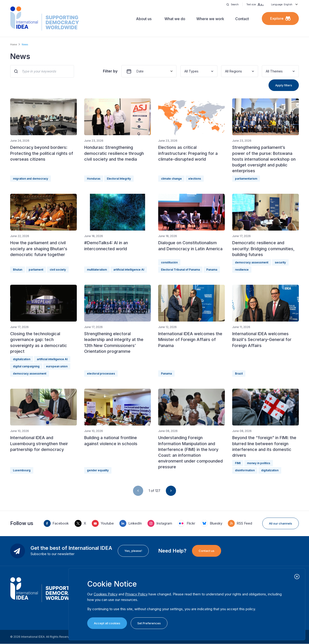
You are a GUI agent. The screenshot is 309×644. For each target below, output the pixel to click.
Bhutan (18, 270)
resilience (242, 270)
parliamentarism (246, 179)
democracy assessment (252, 262)
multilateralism (97, 270)
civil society (58, 270)
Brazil (239, 374)
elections (195, 179)
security (280, 262)
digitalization (22, 359)
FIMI (238, 463)
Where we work (210, 19)
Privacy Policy (136, 594)
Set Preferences (149, 623)
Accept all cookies (107, 623)
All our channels (281, 523)
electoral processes (101, 374)
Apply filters (284, 85)
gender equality (98, 470)
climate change (171, 179)
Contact (242, 19)
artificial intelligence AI (129, 270)
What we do (175, 19)
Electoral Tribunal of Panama (180, 270)
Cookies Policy (106, 594)
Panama (212, 270)
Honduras (94, 179)
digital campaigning (26, 366)
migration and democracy (31, 179)
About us (144, 19)
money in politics (259, 463)
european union (57, 366)
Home (14, 44)
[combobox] (185, 71)
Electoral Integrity (119, 179)
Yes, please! (133, 551)
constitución (169, 262)
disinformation (245, 470)
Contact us (207, 551)
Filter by (110, 71)
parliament (36, 270)
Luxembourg (22, 470)
